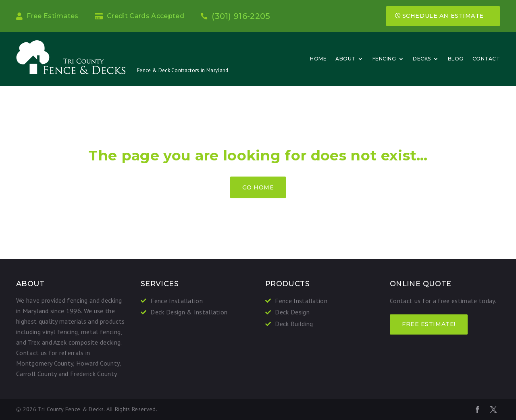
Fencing (384, 59)
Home (318, 59)
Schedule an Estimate (443, 16)
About (345, 59)
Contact (486, 59)
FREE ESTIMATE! (429, 324)
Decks (422, 59)
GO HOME (258, 187)
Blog (456, 59)
